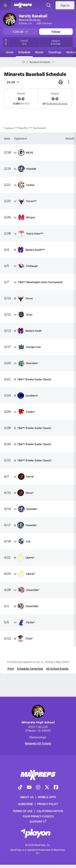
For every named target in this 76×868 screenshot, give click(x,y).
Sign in (65, 5)
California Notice (50, 811)
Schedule (24, 52)
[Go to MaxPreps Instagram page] (38, 788)
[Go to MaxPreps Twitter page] (47, 788)
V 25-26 (20, 32)
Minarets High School (38, 715)
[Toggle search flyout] (49, 5)
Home (10, 52)
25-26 (13, 82)
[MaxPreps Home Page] (24, 62)
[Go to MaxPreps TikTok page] (20, 788)
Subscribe (26, 804)
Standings (55, 52)
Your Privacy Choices (38, 816)
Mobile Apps (47, 797)
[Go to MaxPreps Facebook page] (56, 788)
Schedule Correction (30, 669)
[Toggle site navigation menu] (5, 5)
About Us (27, 797)
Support (38, 821)
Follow (56, 32)
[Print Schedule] (61, 82)
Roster (39, 52)
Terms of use (23, 811)
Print (11, 669)
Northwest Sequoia (57, 103)
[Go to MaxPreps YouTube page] (29, 788)
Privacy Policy (48, 804)
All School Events (57, 669)
